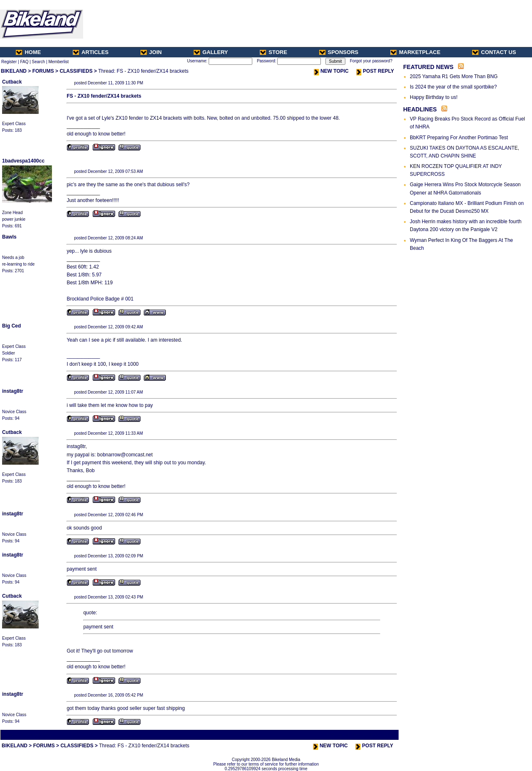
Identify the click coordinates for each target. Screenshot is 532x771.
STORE (273, 52)
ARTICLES (91, 52)
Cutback (12, 82)
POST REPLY (375, 71)
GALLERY (211, 52)
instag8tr (13, 391)
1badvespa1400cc (23, 161)
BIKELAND (14, 71)
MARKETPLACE (415, 52)
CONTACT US (494, 52)
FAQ (24, 62)
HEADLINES (420, 109)
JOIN (151, 52)
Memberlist (58, 62)
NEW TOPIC (331, 71)
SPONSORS (339, 52)
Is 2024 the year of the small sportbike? (453, 87)
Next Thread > (383, 735)
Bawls (9, 237)
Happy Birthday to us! (434, 97)
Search (39, 62)
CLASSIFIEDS (76, 71)
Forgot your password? (371, 61)
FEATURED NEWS (428, 67)
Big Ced (11, 326)
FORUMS (43, 71)
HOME (28, 52)
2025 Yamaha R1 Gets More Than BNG (454, 76)
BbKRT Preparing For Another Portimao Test (459, 138)
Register (9, 62)
